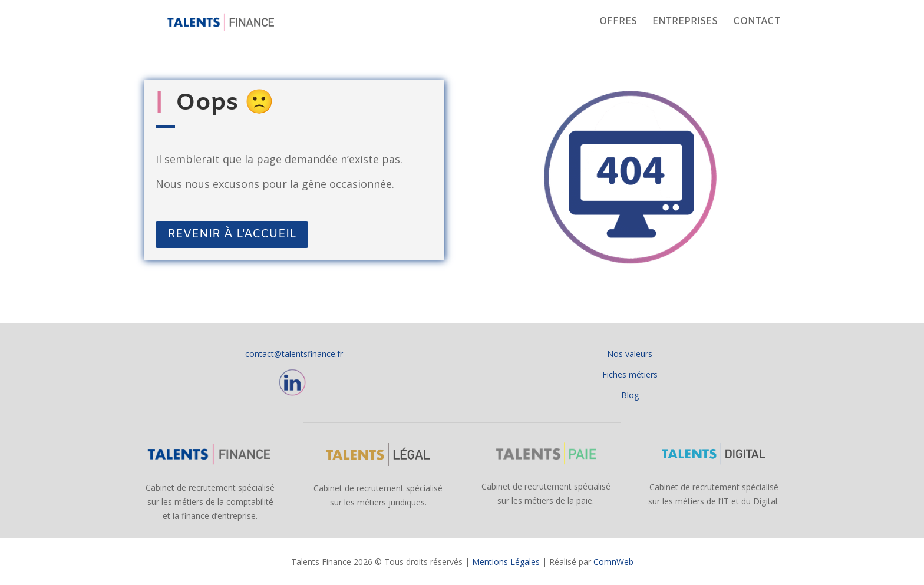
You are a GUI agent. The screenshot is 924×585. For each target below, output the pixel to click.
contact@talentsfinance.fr (294, 354)
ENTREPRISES (685, 23)
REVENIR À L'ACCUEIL (232, 234)
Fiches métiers (630, 374)
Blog (630, 395)
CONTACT (757, 23)
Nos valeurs (630, 354)
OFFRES (618, 23)
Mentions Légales (506, 562)
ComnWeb (613, 562)
